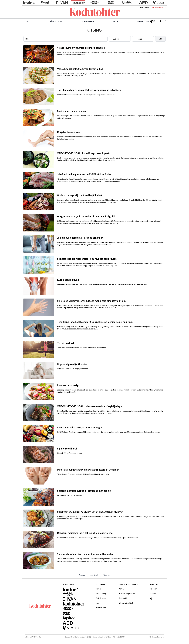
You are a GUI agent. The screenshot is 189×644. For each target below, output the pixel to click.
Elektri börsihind (126, 603)
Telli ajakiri (144, 8)
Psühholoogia (56, 21)
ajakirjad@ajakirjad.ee (94, 637)
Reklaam (153, 589)
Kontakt (153, 593)
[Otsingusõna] (65, 39)
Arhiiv (121, 589)
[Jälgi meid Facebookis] (165, 21)
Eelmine (82, 575)
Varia (116, 21)
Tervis (26, 21)
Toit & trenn (88, 21)
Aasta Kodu (143, 21)
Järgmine (107, 575)
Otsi (160, 39)
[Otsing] (161, 21)
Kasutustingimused (127, 593)
